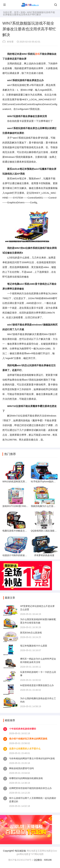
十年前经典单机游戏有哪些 (23, 729)
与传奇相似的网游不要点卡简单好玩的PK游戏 (32, 758)
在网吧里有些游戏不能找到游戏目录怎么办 (30, 788)
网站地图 (31, 851)
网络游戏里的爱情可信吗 (21, 768)
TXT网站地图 (37, 854)
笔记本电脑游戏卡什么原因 (34, 646)
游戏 (23, 12)
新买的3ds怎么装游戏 (31, 633)
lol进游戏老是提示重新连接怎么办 (37, 685)
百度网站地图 (44, 851)
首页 (16, 12)
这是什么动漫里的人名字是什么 (25, 749)
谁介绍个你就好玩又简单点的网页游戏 (28, 739)
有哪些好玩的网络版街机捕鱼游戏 (26, 778)
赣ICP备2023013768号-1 (21, 860)
